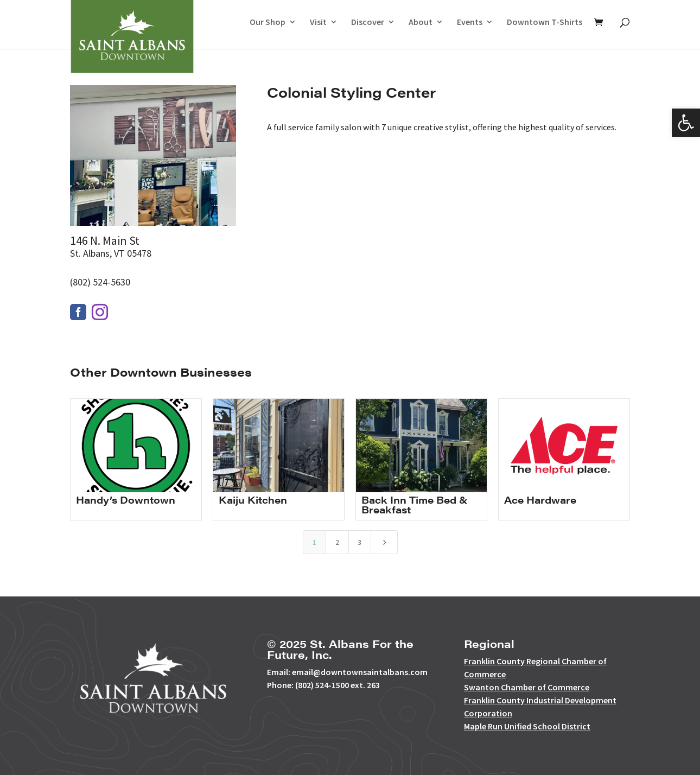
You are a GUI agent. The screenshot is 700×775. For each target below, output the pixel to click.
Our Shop (268, 23)
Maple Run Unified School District (527, 726)
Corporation (488, 713)
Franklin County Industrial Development (540, 700)
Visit (318, 23)
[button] (686, 123)
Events (470, 23)
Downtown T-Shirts (545, 23)
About (421, 23)
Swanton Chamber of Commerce (527, 687)
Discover (368, 23)
